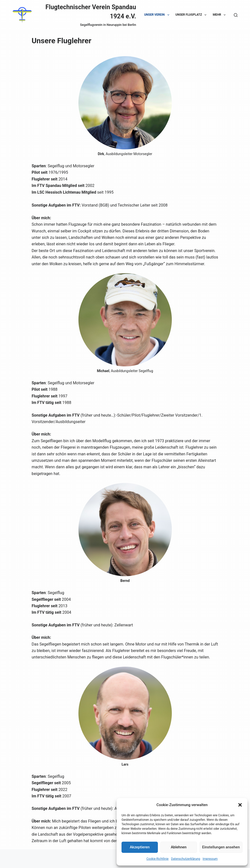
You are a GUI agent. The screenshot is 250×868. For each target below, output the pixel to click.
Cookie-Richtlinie (157, 859)
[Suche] (236, 15)
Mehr (220, 15)
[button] (240, 805)
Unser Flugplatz (192, 15)
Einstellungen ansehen (221, 847)
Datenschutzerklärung (186, 859)
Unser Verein (158, 15)
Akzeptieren (140, 847)
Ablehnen (179, 847)
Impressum (210, 859)
